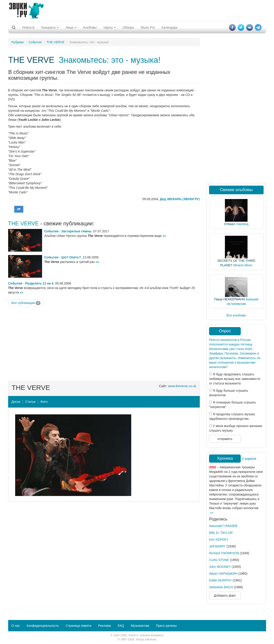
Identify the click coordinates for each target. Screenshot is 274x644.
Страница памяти (79, 626)
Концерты (50, 27)
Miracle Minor (243, 265)
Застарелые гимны (76, 231)
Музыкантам (140, 626)
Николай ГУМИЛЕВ (223, 526)
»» (164, 236)
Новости (29, 27)
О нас (16, 626)
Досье (16, 402)
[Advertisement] (137, 10)
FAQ (121, 626)
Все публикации (26, 303)
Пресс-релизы (166, 626)
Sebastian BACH (221, 587)
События (35, 42)
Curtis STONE (219, 560)
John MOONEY (220, 567)
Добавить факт (225, 595)
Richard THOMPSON (224, 553)
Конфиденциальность (43, 626)
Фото (44, 402)
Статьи (30, 402)
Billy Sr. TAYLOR (221, 533)
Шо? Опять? (71, 257)
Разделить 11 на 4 (39, 283)
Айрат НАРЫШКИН (223, 574)
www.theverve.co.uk (182, 386)
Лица (71, 27)
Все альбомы (236, 315)
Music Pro (148, 27)
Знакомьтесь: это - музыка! (110, 60)
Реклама (105, 626)
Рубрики (18, 42)
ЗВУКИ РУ (191, 199)
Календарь (170, 27)
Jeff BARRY (217, 546)
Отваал (229, 224)
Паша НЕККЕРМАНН (229, 299)
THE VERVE (56, 42)
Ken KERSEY (219, 540)
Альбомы (90, 27)
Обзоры (128, 27)
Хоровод (242, 224)
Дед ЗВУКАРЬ (171, 199)
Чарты (110, 27)
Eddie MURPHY (220, 580)
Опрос (225, 331)
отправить (225, 439)
